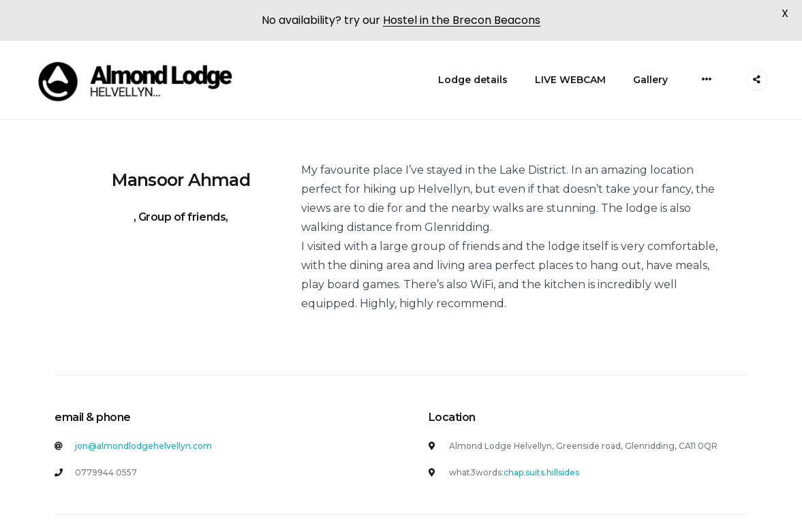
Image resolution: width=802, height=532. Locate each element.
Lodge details (473, 77)
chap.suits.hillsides (541, 470)
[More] (707, 76)
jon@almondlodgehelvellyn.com (143, 443)
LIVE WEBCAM (570, 77)
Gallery (650, 77)
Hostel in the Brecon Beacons (462, 20)
